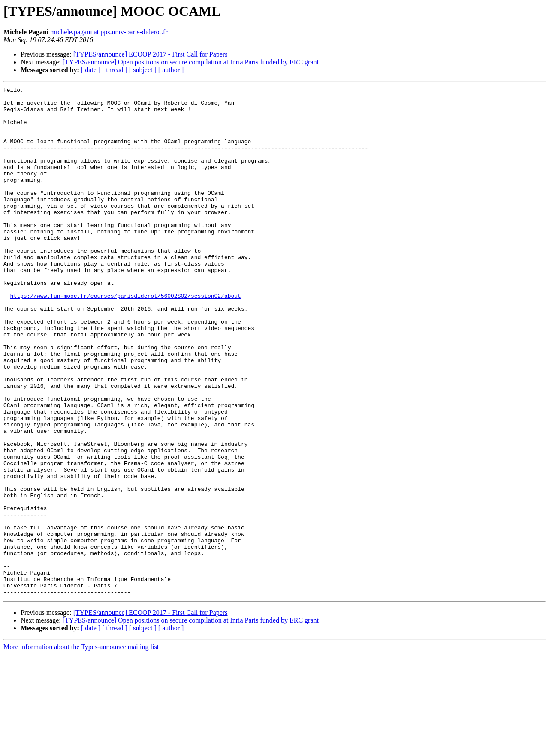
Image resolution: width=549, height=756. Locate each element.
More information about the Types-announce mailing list (81, 748)
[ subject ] (143, 70)
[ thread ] (115, 70)
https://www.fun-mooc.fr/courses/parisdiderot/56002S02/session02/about (126, 338)
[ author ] (171, 70)
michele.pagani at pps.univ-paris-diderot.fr (109, 32)
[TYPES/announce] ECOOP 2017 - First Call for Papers (151, 54)
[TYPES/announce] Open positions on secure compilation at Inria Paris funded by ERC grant (191, 62)
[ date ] (91, 70)
